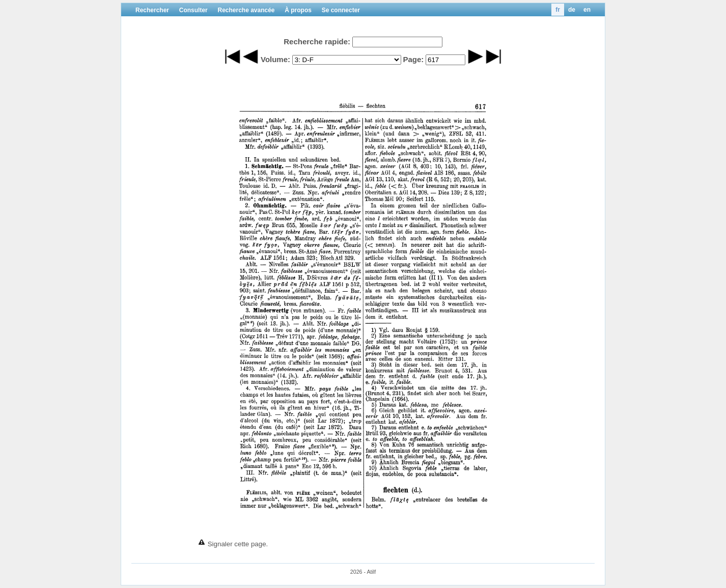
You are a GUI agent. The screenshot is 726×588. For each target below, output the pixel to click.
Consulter (193, 10)
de (572, 10)
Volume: (275, 59)
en (587, 10)
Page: (413, 59)
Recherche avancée (246, 10)
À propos (298, 10)
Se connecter (341, 10)
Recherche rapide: (317, 41)
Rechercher (152, 10)
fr (558, 10)
